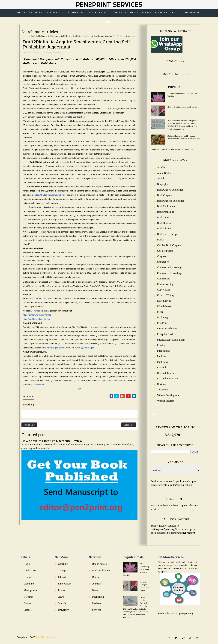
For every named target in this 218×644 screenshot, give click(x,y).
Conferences (74, 13)
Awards (161, 178)
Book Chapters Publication (171, 201)
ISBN (160, 312)
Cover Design (189, 13)
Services (36, 13)
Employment (64, 584)
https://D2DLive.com (37, 298)
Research (162, 367)
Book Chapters (165, 195)
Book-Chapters (165, 229)
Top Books (163, 390)
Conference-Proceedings (170, 273)
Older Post (129, 425)
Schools (62, 603)
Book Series (163, 217)
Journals (96, 584)
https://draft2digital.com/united (37, 319)
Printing (161, 345)
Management (30, 590)
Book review (164, 223)
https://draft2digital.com (52, 348)
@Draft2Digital (88, 348)
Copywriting (164, 290)
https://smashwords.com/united (37, 315)
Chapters (162, 256)
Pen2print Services (167, 334)
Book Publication (166, 206)
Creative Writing (166, 295)
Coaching (63, 564)
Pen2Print (162, 323)
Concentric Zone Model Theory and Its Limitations (172, 149)
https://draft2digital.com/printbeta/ (50, 195)
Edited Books (165, 13)
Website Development (168, 395)
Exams (27, 577)
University (63, 610)
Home (21, 13)
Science (28, 610)
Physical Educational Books (171, 340)
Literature (29, 584)
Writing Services (166, 401)
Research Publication (168, 379)
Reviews (162, 384)
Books (147, 13)
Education (63, 577)
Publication (53, 36)
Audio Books (164, 173)
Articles (161, 167)
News (134, 13)
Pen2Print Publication (168, 328)
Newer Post (29, 425)
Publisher (162, 356)
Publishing (66, 36)
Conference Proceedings (107, 13)
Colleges (62, 571)
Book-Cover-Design (167, 234)
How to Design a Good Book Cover (182, 107)
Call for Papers (165, 251)
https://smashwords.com (112, 381)
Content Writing (165, 284)
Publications (163, 351)
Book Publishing (38, 36)
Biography (163, 184)
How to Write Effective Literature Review (52, 441)
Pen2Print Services (109, 4)
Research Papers (166, 373)
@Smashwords (37, 385)
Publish (52, 13)
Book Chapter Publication (170, 190)
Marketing (163, 317)
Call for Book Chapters (169, 245)
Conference (163, 262)
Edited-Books (164, 306)
